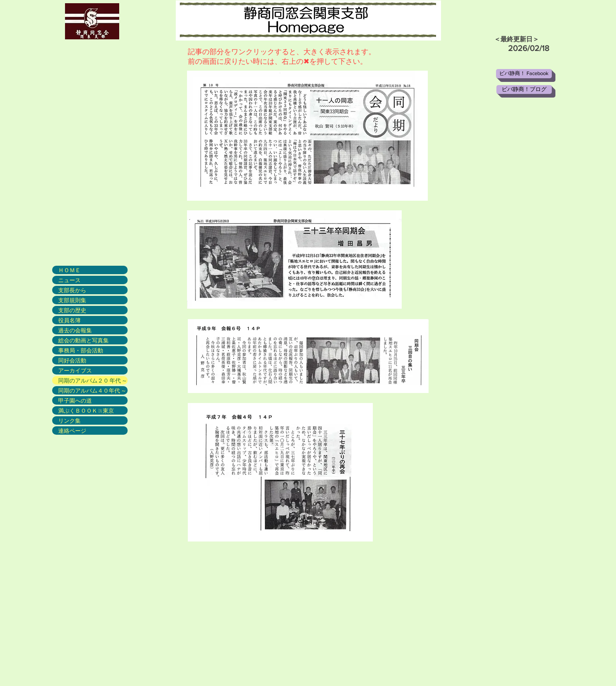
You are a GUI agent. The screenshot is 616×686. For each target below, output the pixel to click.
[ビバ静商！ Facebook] (524, 74)
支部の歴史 (72, 310)
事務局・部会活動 (81, 350)
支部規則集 (72, 300)
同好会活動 (72, 360)
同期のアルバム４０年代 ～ (92, 390)
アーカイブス (75, 370)
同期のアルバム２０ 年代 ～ (93, 380)
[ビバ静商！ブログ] (524, 90)
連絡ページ (72, 431)
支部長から (72, 290)
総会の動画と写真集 (83, 340)
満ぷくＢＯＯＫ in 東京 (86, 410)
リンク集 (69, 420)
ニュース (69, 280)
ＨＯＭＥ (69, 270)
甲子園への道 (75, 400)
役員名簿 (69, 320)
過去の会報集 (75, 330)
